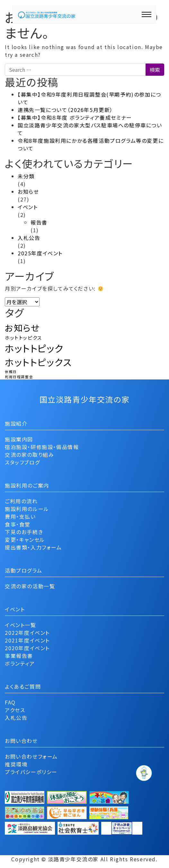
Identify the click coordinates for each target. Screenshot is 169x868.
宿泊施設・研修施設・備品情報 (42, 447)
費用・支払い (20, 516)
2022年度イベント (27, 633)
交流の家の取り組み (29, 455)
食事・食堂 (18, 524)
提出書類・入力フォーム (33, 547)
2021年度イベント (27, 640)
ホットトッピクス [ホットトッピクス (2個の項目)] (24, 338)
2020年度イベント (27, 648)
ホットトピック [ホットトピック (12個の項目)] (34, 348)
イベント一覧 (21, 625)
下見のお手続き (24, 532)
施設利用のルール (27, 509)
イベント (28, 207)
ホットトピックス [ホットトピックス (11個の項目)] (38, 362)
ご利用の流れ (21, 501)
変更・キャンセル (25, 540)
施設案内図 (19, 439)
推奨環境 (16, 764)
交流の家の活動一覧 (30, 586)
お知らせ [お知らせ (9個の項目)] (22, 328)
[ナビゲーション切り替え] (147, 14)
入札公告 (29, 238)
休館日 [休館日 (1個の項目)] (11, 372)
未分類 (26, 176)
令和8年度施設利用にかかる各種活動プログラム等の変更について (91, 144)
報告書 (39, 222)
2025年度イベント (40, 253)
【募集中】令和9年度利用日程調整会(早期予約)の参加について (89, 98)
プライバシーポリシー (31, 772)
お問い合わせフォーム (31, 756)
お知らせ (28, 191)
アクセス (15, 710)
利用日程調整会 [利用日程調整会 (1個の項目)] (19, 377)
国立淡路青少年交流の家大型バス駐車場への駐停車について (90, 129)
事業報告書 (19, 656)
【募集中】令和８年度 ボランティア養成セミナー (75, 117)
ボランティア (20, 663)
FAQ (10, 702)
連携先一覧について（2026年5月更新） (65, 110)
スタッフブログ (22, 462)
